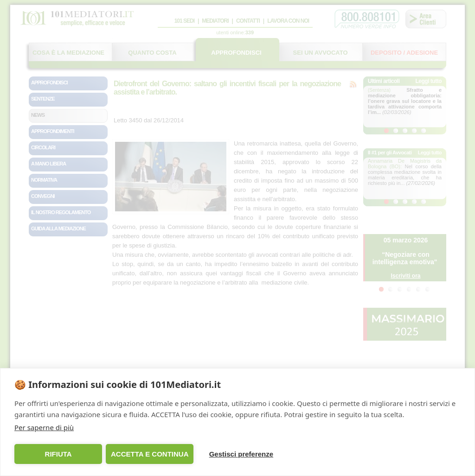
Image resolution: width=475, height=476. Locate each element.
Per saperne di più (44, 427)
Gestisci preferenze (241, 454)
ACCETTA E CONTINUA (150, 454)
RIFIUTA (58, 454)
